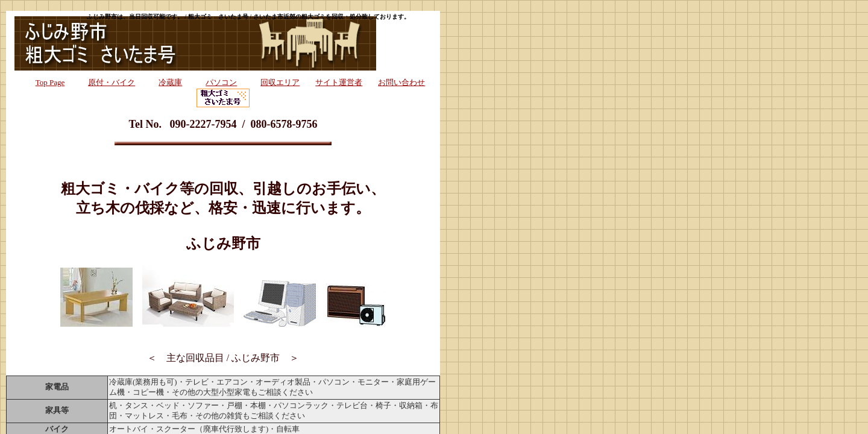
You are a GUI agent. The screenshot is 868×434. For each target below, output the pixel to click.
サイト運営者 (339, 82)
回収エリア (280, 82)
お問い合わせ (401, 82)
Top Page (50, 82)
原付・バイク (112, 82)
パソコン (221, 82)
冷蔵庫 (170, 82)
